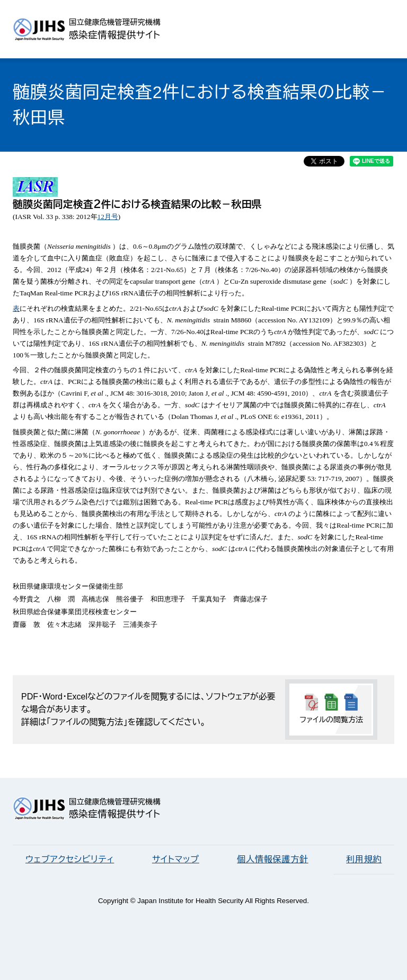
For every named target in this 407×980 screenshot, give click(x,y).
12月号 (108, 217)
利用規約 (364, 859)
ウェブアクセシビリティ (70, 859)
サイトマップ (176, 859)
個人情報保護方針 (272, 859)
